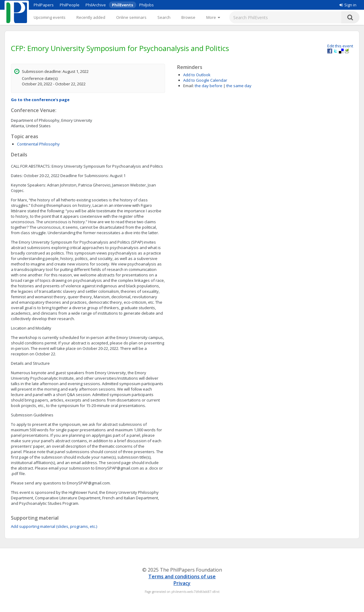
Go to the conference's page (40, 100)
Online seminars (131, 17)
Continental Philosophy (38, 144)
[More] (213, 17)
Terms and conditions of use (182, 576)
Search (164, 17)
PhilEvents (123, 5)
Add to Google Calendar (205, 80)
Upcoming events (50, 17)
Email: (189, 86)
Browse (188, 17)
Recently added (91, 17)
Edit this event (340, 46)
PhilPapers (44, 5)
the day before (209, 86)
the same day (239, 86)
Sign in (348, 5)
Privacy (182, 583)
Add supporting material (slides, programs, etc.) (54, 526)
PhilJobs (147, 5)
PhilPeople (70, 5)
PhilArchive (96, 5)
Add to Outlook (197, 75)
